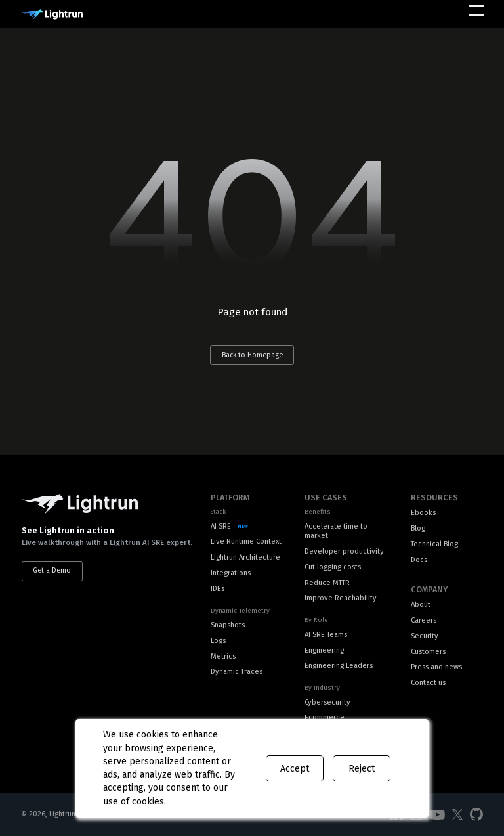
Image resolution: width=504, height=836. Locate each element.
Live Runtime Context (246, 541)
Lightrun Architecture (245, 557)
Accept (295, 769)
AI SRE (221, 526)
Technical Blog (434, 544)
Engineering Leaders (339, 666)
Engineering (324, 650)
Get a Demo (52, 570)
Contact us (428, 683)
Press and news (436, 667)
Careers (424, 620)
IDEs (218, 589)
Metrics (223, 656)
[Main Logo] (52, 15)
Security (425, 636)
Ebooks (423, 513)
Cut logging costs (333, 567)
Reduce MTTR (327, 583)
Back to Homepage (252, 355)
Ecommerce (325, 717)
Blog (418, 528)
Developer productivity (344, 551)
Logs (218, 641)
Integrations (231, 573)
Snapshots (228, 625)
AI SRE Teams (326, 635)
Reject (362, 769)
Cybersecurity (327, 702)
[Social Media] (437, 815)
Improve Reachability (341, 598)
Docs (419, 560)
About (421, 605)
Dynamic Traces (237, 671)
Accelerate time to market (336, 531)
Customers (428, 652)
